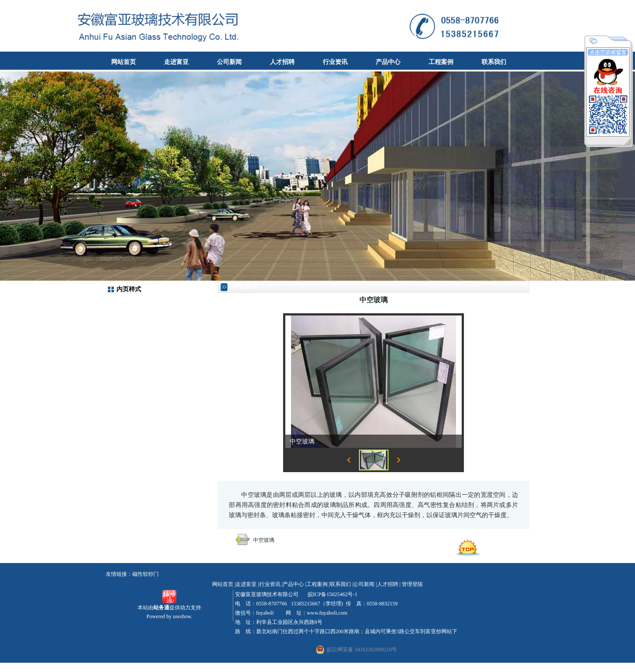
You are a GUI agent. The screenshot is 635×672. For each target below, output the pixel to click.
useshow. (183, 616)
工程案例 (441, 62)
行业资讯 (335, 62)
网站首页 (123, 62)
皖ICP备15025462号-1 (332, 594)
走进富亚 (176, 62)
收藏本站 (620, 7)
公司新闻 (229, 62)
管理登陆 (412, 584)
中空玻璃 (264, 540)
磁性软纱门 (146, 574)
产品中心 (388, 62)
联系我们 (494, 62)
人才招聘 (282, 62)
